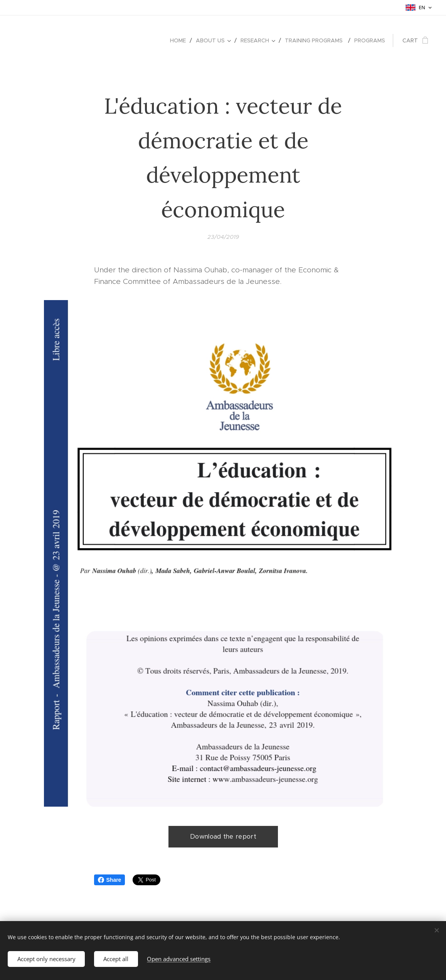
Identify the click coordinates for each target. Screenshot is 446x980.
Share (110, 880)
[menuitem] (180, 40)
